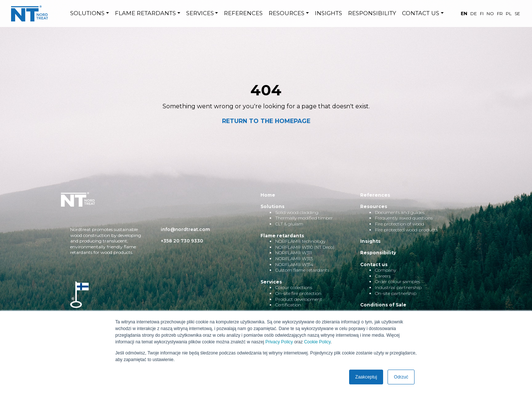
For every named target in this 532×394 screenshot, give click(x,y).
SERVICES (200, 13)
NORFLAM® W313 (294, 259)
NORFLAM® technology (300, 241)
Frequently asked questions (404, 218)
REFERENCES (243, 13)
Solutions (272, 206)
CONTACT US (421, 13)
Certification (288, 305)
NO (490, 13)
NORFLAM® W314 (294, 264)
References (375, 195)
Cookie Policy (317, 342)
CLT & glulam (289, 224)
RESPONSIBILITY (372, 13)
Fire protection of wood (400, 224)
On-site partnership (396, 293)
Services (271, 282)
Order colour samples (398, 281)
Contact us (374, 264)
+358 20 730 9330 (182, 241)
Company (386, 270)
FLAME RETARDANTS (145, 13)
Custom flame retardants (302, 270)
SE (517, 13)
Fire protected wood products (406, 230)
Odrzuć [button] (401, 377)
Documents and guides (400, 212)
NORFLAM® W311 (294, 253)
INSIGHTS (328, 13)
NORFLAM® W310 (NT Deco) (305, 247)
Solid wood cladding (297, 212)
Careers (383, 276)
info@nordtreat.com (185, 229)
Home (268, 195)
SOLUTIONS (87, 13)
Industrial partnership (398, 287)
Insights (370, 241)
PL (509, 13)
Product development (299, 299)
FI (482, 13)
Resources (374, 206)
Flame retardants (282, 236)
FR (500, 13)
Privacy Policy (279, 342)
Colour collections (294, 287)
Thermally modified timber (304, 218)
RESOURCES (287, 13)
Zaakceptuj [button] (366, 377)
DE (474, 13)
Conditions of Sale (383, 305)
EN (464, 13)
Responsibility (378, 253)
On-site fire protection (298, 293)
